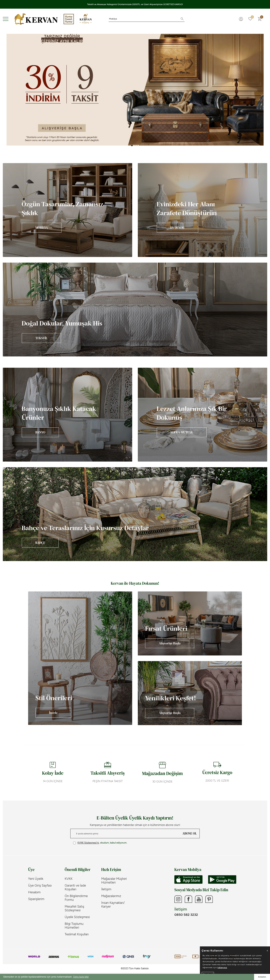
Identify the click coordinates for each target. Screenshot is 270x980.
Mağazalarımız (111, 896)
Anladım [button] (262, 977)
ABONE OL (190, 833)
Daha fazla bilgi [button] (81, 977)
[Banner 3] (135, 90)
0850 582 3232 (186, 915)
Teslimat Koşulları (77, 934)
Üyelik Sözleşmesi (77, 917)
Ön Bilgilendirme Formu (76, 898)
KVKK (69, 879)
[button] (132, 146)
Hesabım (34, 892)
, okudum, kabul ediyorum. (100, 843)
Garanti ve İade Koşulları (75, 887)
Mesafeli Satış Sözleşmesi (74, 908)
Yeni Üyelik (36, 879)
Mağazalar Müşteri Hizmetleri (114, 881)
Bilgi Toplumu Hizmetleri (74, 926)
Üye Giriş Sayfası (40, 885)
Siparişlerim (36, 899)
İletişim (106, 889)
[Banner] (67, 210)
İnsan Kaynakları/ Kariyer (113, 905)
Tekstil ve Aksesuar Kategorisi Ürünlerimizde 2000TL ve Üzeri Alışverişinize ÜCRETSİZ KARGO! (135, 4)
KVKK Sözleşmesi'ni (88, 843)
